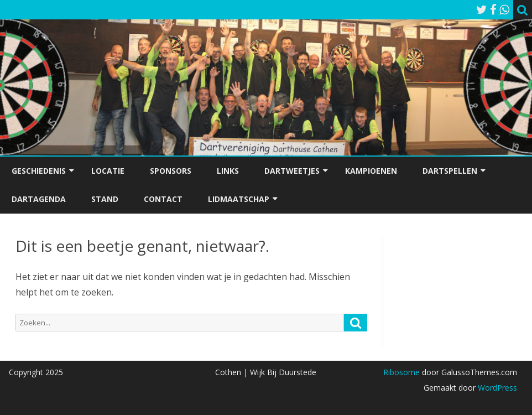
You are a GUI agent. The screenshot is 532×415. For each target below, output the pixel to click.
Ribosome (401, 372)
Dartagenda (39, 199)
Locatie (108, 171)
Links (228, 171)
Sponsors (171, 171)
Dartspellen (450, 171)
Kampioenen (371, 171)
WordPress (496, 388)
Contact (163, 199)
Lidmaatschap (239, 199)
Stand (105, 199)
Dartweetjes (292, 171)
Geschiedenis (39, 171)
